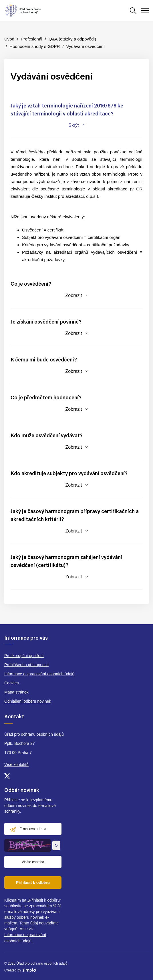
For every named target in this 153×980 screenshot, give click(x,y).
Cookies (12, 683)
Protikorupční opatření (24, 656)
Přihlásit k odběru (33, 883)
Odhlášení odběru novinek (28, 701)
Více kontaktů (16, 765)
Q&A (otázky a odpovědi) (72, 39)
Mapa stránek (16, 692)
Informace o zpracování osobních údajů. (25, 938)
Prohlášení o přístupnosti (26, 665)
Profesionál (32, 39)
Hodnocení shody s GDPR (35, 46)
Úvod (9, 39)
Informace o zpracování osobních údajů (39, 674)
